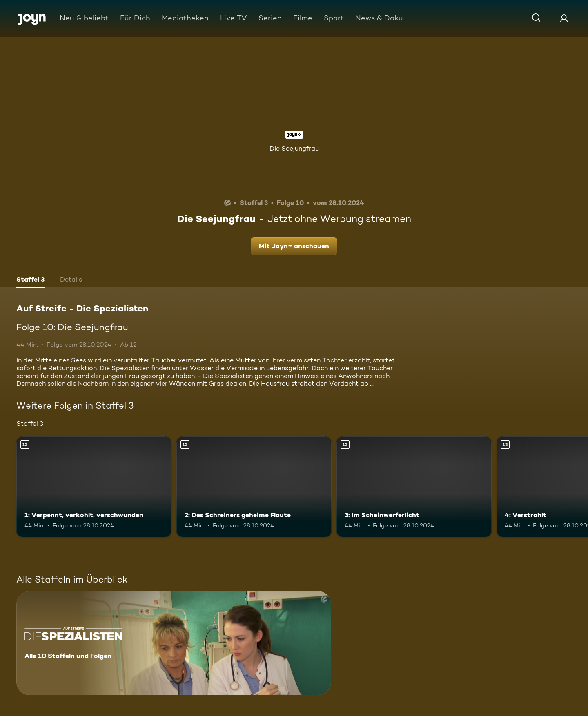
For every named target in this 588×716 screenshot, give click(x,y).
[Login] (564, 18)
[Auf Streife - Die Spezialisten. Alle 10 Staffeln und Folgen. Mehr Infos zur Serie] (174, 643)
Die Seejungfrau (294, 148)
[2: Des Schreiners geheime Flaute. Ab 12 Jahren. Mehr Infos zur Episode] (254, 487)
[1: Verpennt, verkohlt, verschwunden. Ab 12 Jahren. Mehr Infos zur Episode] (94, 487)
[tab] (30, 280)
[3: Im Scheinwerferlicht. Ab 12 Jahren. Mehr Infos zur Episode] (414, 487)
